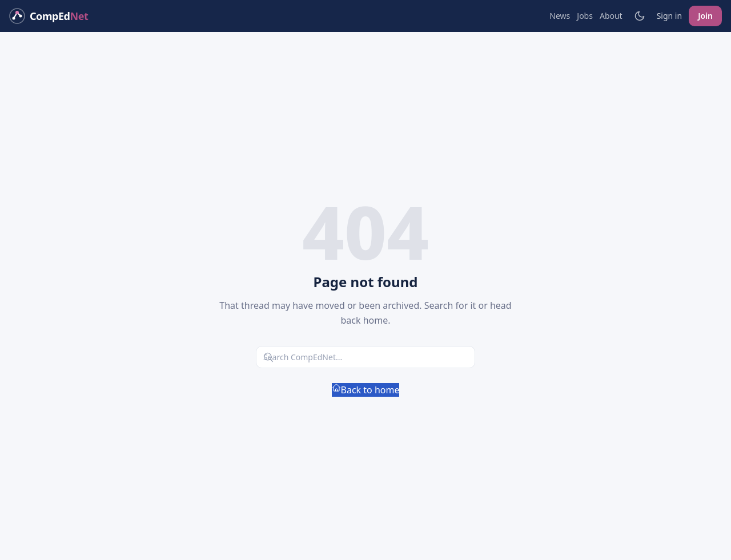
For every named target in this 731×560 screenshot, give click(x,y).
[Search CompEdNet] (365, 357)
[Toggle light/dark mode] (640, 16)
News (560, 16)
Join (705, 16)
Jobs (585, 16)
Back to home (366, 390)
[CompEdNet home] (49, 16)
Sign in (669, 16)
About (611, 16)
